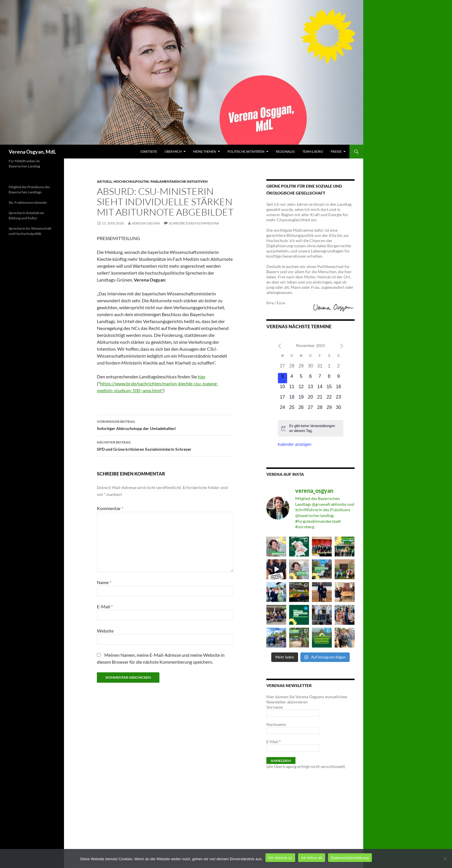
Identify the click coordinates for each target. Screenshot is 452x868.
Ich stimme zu (280, 858)
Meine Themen (205, 151)
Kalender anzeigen (295, 444)
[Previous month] (279, 346)
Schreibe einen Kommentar (194, 223)
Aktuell (104, 181)
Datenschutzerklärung (350, 858)
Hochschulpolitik (131, 181)
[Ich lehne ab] (445, 858)
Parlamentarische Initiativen (179, 181)
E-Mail (105, 606)
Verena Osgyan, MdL (32, 152)
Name (104, 582)
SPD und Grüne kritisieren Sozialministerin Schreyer (165, 445)
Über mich (173, 151)
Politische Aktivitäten (246, 151)
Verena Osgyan (146, 223)
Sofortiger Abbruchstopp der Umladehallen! (165, 424)
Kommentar (110, 508)
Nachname (276, 724)
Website (105, 631)
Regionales (285, 151)
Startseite (149, 151)
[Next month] (342, 346)
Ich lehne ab (312, 858)
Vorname (275, 707)
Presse (336, 151)
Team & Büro (313, 151)
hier (202, 377)
